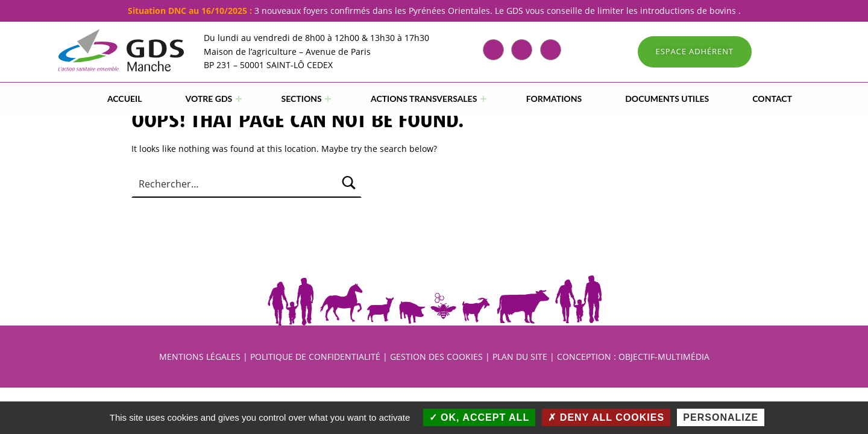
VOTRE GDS (209, 99)
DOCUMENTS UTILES (667, 99)
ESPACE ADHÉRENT (695, 51)
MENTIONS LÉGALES (200, 357)
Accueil (125, 99)
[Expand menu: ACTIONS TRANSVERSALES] (483, 99)
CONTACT (772, 99)
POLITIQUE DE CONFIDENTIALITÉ (315, 357)
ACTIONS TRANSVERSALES (424, 99)
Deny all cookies (606, 417)
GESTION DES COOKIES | (440, 357)
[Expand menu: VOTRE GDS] (239, 99)
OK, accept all (480, 417)
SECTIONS (302, 99)
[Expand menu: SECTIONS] (328, 99)
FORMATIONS (554, 99)
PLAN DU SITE (520, 357)
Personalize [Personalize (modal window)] (721, 417)
